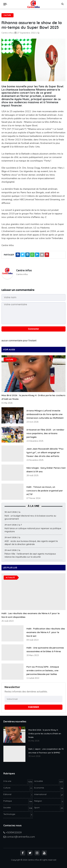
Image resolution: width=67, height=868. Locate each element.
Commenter (33, 329)
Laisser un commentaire (18, 290)
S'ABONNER (34, 707)
